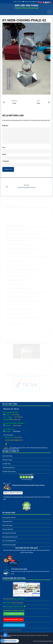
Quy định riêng (6, 464)
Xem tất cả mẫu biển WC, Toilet (13, 619)
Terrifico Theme (37, 641)
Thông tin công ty (7, 460)
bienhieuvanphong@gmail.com (32, 2)
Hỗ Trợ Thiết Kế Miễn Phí (9, 541)
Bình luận (5, 126)
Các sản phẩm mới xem (9, 518)
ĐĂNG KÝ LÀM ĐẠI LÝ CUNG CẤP (13, 493)
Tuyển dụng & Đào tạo (9, 468)
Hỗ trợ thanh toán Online (9, 533)
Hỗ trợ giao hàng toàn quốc (10, 537)
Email (4, 154)
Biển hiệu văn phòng (26, 6)
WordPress (50, 641)
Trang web (5, 161)
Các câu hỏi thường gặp (9, 545)
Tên (4, 148)
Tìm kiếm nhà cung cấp (9, 471)
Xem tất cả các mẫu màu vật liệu (15, 625)
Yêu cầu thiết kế (14, 599)
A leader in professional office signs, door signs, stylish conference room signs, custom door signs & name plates (24, 636)
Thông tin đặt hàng (8, 529)
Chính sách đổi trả (7, 521)
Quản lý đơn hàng (7, 456)
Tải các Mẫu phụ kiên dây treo (15, 614)
